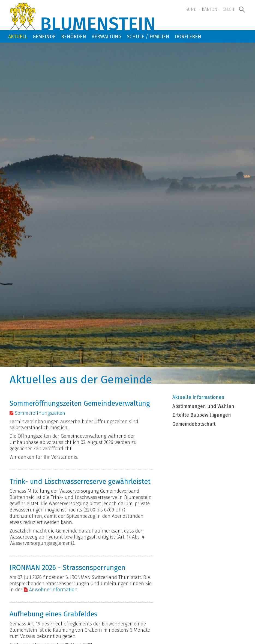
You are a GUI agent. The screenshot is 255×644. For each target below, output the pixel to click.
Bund (191, 9)
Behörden (74, 37)
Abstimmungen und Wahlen (203, 407)
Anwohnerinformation (53, 590)
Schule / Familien (148, 37)
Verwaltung (106, 37)
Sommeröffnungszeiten (40, 413)
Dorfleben (188, 37)
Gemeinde (44, 37)
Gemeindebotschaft (194, 424)
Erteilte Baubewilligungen (202, 415)
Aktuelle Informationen (198, 398)
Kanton (210, 9)
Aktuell (18, 37)
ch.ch (228, 9)
